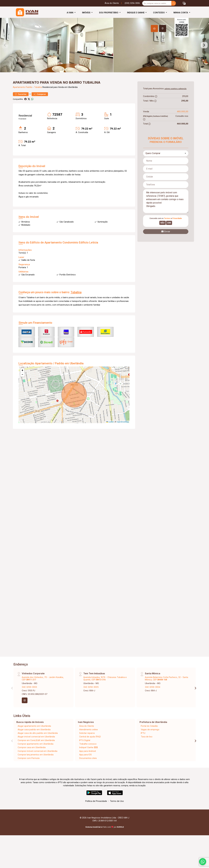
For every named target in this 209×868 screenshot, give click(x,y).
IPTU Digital (85, 756)
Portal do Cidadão (149, 742)
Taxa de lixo (147, 753)
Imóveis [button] (87, 13)
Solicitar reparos (87, 749)
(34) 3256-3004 (153, 703)
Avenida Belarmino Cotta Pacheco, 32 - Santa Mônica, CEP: (166, 695)
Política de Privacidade (96, 817)
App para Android (88, 767)
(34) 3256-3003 (29, 703)
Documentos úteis (88, 774)
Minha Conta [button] (181, 13)
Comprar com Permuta (29, 774)
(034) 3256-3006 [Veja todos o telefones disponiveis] (132, 3)
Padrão (29, 104)
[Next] (195, 704)
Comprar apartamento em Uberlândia (36, 760)
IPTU (143, 749)
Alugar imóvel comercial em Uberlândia (36, 753)
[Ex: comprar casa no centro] (157, 3)
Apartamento (19, 104)
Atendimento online (89, 746)
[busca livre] (174, 3)
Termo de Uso (117, 817)
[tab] (154, 28)
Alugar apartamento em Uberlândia (34, 742)
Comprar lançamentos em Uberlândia (36, 771)
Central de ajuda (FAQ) (90, 753)
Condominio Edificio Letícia (80, 259)
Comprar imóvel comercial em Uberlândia (37, 767)
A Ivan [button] (70, 13)
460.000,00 (183, 128)
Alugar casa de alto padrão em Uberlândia (38, 749)
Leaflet (110, 438)
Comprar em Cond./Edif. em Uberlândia (36, 756)
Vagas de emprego (150, 746)
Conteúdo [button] (159, 13)
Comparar (40, 110)
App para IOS (85, 771)
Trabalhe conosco (88, 760)
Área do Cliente (112, 3)
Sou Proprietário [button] (109, 13)
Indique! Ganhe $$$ (89, 764)
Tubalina (38, 104)
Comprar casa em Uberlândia (32, 764)
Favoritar (21, 110)
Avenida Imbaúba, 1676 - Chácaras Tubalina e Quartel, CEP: (105, 695)
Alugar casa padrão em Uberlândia (34, 746)
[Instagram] (25, 717)
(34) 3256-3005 (91, 703)
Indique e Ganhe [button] (136, 13)
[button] (184, 3)
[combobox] (166, 170)
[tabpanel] (104, 53)
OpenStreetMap (123, 438)
